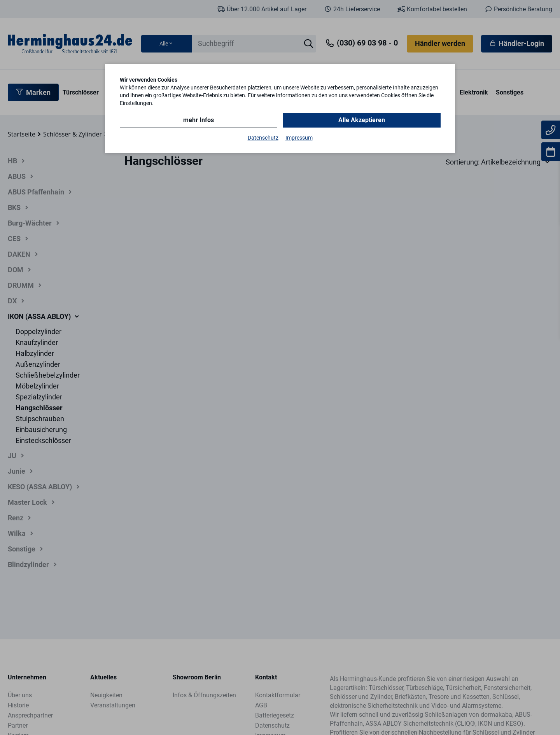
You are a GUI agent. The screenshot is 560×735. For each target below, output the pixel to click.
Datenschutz (263, 138)
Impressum (299, 138)
